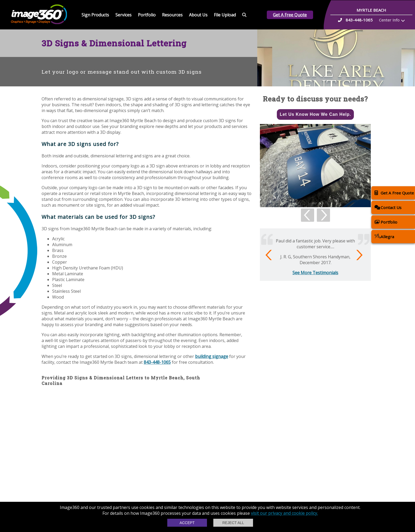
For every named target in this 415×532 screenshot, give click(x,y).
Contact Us (388, 207)
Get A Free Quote (290, 15)
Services (123, 15)
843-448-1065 (157, 362)
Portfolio (147, 15)
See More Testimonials (315, 273)
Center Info (389, 20)
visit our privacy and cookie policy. (284, 513)
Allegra (384, 236)
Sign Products (95, 15)
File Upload (225, 15)
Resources (172, 15)
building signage (212, 356)
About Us (198, 15)
